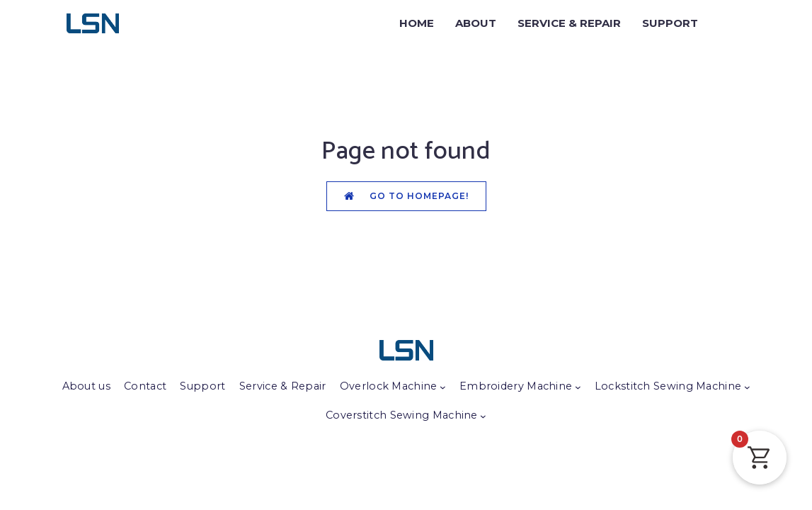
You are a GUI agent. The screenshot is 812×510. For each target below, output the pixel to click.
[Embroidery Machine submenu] (578, 387)
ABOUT (476, 23)
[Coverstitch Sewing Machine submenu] (483, 416)
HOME (417, 23)
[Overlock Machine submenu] (443, 387)
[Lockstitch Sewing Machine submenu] (747, 387)
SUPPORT (670, 23)
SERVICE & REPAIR (569, 23)
